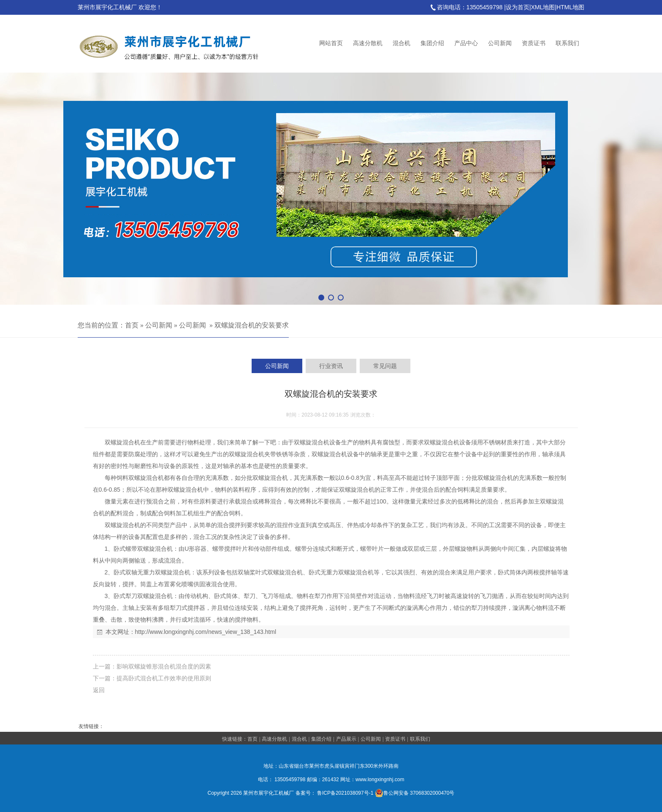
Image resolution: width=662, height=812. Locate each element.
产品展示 (346, 739)
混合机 (402, 43)
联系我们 (567, 43)
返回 (99, 690)
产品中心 (466, 43)
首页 (132, 325)
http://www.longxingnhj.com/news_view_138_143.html (206, 632)
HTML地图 (570, 7)
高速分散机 (368, 43)
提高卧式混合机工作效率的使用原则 (164, 678)
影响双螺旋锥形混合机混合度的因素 (164, 666)
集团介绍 (432, 43)
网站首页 (331, 43)
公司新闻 (500, 43)
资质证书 (534, 43)
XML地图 (543, 7)
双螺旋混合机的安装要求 (252, 325)
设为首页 (518, 7)
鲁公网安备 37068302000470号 (415, 793)
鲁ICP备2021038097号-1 (345, 793)
